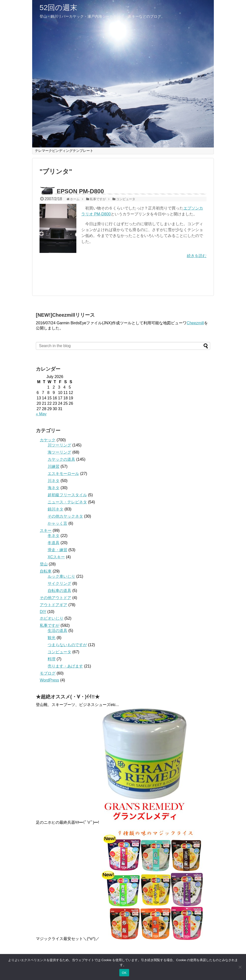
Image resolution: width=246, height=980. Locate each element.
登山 (44, 564)
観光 (52, 638)
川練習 (54, 466)
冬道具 (54, 543)
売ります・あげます (65, 666)
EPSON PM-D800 (80, 191)
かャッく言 (57, 523)
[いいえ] (240, 967)
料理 (52, 659)
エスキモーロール (63, 474)
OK (124, 973)
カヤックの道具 (61, 459)
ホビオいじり (52, 618)
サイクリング (59, 583)
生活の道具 (57, 631)
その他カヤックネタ (65, 516)
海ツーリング (59, 452)
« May (41, 414)
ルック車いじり (61, 576)
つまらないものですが (67, 645)
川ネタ (54, 481)
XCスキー (56, 557)
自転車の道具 (59, 591)
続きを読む (197, 256)
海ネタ (54, 488)
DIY (43, 612)
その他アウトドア (55, 598)
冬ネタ (54, 536)
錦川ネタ (55, 509)
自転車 (46, 571)
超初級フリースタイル (67, 495)
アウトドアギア (54, 605)
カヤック (48, 440)
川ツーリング (59, 445)
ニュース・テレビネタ (67, 502)
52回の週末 (58, 7)
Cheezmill (195, 323)
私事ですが (50, 625)
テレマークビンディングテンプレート (64, 151)
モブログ (48, 673)
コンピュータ (59, 652)
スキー (46, 530)
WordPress (49, 680)
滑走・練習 (57, 550)
